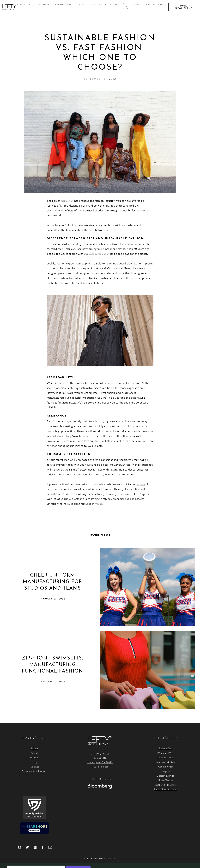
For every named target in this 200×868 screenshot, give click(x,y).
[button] (27, 5)
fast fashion (67, 201)
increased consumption (97, 254)
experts (141, 484)
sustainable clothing (60, 436)
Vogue (99, 504)
